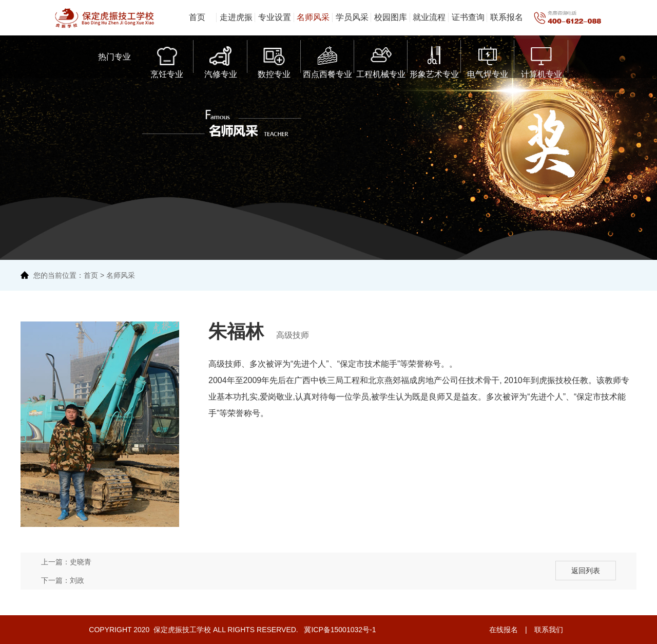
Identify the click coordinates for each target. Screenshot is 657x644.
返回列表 (586, 571)
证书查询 (468, 17)
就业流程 (429, 17)
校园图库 (391, 17)
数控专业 (274, 60)
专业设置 (275, 17)
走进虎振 (236, 17)
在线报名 (504, 630)
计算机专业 (542, 60)
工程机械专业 (381, 60)
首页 (197, 17)
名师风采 (313, 17)
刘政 (77, 580)
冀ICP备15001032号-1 (339, 630)
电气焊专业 (488, 60)
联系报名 (507, 17)
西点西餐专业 (327, 60)
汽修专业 (221, 60)
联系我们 (549, 630)
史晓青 (81, 562)
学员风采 (352, 17)
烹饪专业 (167, 60)
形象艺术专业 (434, 60)
